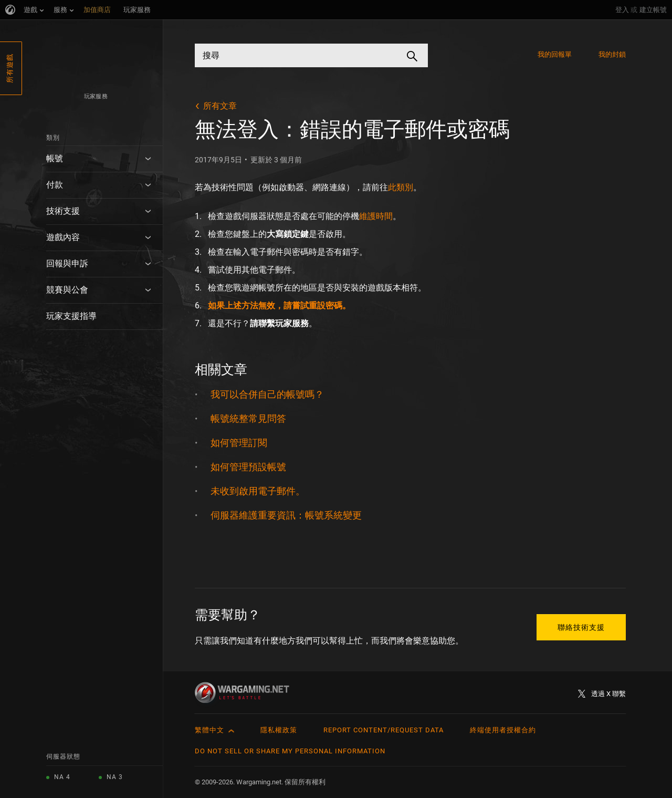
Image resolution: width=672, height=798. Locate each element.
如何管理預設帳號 (248, 467)
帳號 (55, 158)
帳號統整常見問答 (248, 418)
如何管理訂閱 (239, 443)
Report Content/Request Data (384, 730)
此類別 (401, 187)
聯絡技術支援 (581, 627)
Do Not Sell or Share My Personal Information (290, 751)
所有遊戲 (10, 68)
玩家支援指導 (71, 316)
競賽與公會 (67, 290)
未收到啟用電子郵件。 (258, 491)
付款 (55, 185)
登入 (622, 10)
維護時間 (376, 216)
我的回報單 (555, 54)
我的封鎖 (612, 54)
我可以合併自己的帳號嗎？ (267, 394)
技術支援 (63, 211)
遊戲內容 (63, 237)
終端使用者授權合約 (503, 730)
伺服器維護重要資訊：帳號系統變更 (286, 515)
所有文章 (220, 106)
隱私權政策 (279, 730)
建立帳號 (653, 10)
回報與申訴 (67, 263)
